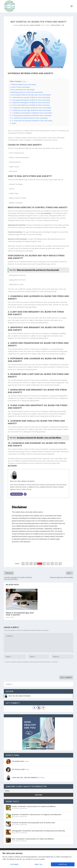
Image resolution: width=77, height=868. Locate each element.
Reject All (39, 864)
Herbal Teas (23, 808)
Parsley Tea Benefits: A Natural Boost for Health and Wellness (34, 806)
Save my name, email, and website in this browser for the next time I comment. (32, 662)
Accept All (63, 864)
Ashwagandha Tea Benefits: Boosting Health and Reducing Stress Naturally (38, 831)
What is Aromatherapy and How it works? (20, 614)
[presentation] (19, 670)
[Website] (25, 494)
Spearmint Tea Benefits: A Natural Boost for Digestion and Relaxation (37, 815)
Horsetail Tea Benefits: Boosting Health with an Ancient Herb (33, 823)
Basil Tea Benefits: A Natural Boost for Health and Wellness (33, 839)
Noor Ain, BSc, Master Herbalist (30, 25)
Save (40, 564)
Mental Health (55, 25)
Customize (14, 864)
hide (24, 81)
